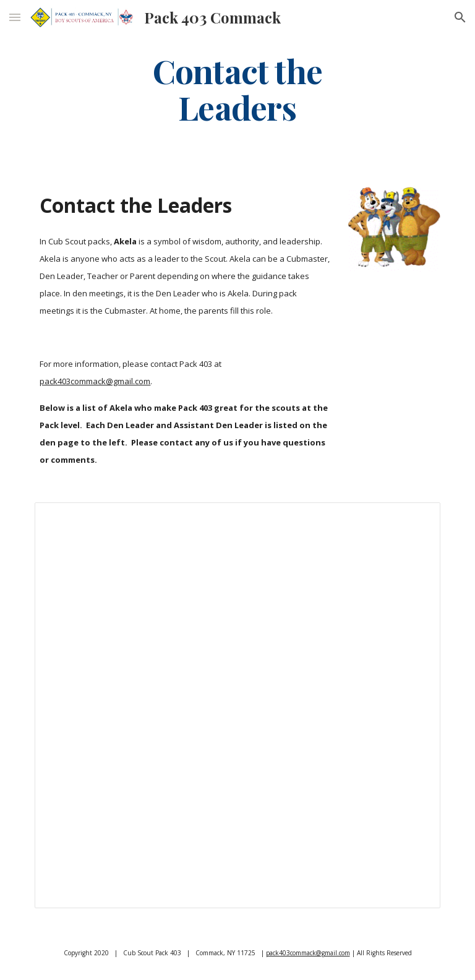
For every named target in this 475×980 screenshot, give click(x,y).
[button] (15, 17)
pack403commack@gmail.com (95, 381)
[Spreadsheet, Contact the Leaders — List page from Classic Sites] (237, 705)
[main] (237, 88)
